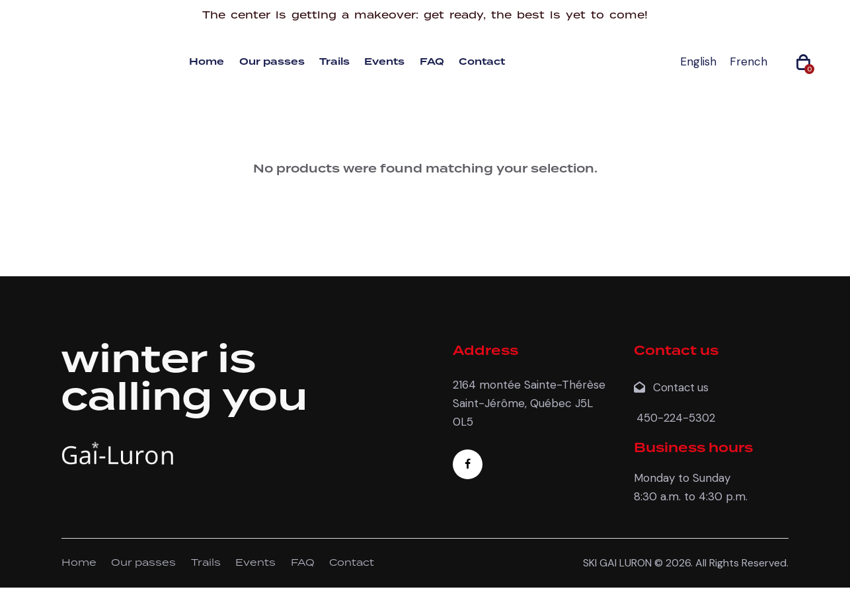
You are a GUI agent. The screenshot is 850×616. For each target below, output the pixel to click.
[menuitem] (698, 62)
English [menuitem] (698, 61)
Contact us (673, 387)
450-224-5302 (676, 417)
